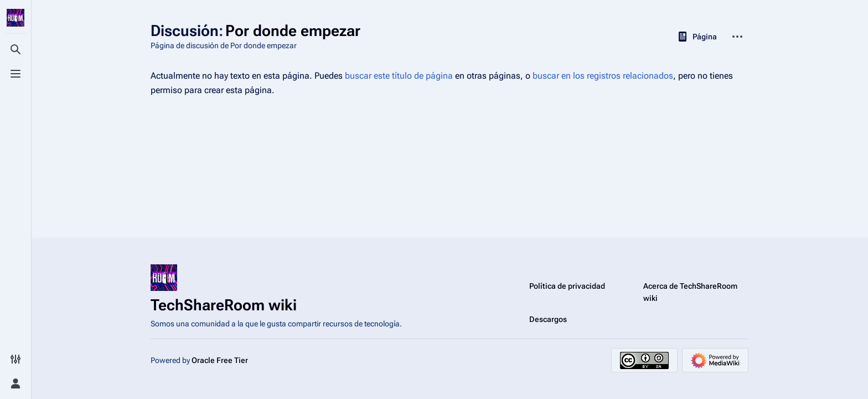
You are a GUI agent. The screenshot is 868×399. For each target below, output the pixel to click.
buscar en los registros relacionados (603, 76)
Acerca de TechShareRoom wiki (690, 292)
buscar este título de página (399, 76)
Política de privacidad (567, 286)
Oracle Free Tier (220, 360)
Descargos (548, 319)
